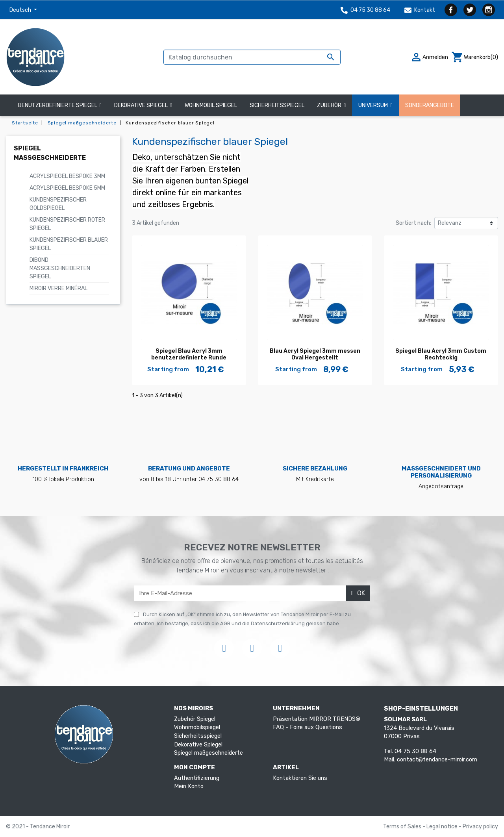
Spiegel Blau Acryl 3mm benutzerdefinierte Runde (189, 354)
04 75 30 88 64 (365, 10)
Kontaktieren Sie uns (300, 778)
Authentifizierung (197, 778)
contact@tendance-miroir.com (437, 760)
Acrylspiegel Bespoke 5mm (67, 188)
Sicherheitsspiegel (198, 736)
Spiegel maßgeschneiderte (208, 753)
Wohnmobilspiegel (197, 727)
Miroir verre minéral (58, 288)
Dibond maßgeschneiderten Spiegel (60, 268)
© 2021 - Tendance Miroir (38, 827)
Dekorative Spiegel (198, 745)
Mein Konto (189, 786)
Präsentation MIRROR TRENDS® (317, 719)
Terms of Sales (403, 827)
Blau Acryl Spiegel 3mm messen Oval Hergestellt (315, 354)
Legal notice (443, 827)
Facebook (451, 10)
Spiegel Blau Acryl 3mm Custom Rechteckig (441, 354)
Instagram (489, 10)
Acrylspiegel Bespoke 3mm (67, 176)
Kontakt (420, 10)
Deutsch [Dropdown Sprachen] (21, 10)
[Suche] (252, 57)
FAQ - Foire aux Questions (308, 727)
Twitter (470, 10)
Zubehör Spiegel (195, 719)
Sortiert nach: (413, 223)
